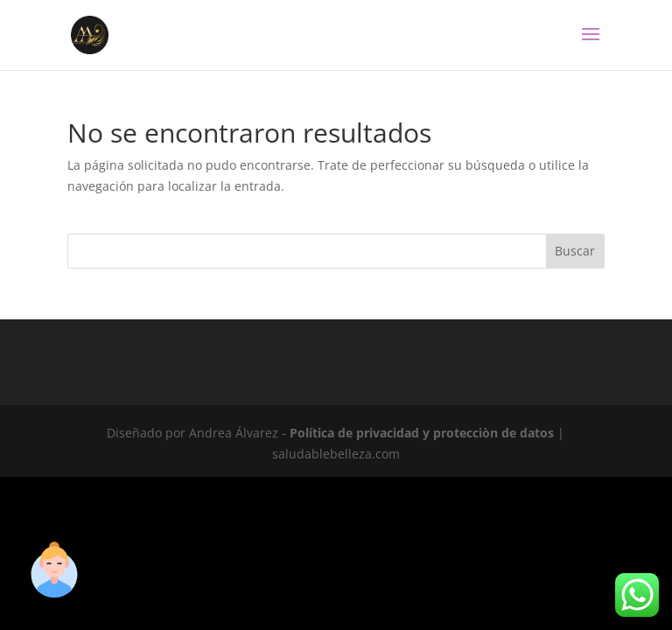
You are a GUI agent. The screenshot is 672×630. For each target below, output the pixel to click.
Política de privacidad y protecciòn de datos (422, 433)
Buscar (575, 251)
